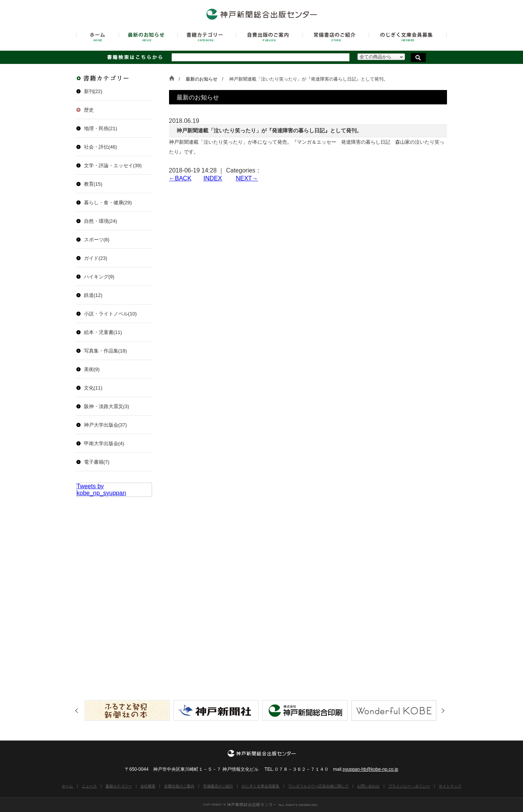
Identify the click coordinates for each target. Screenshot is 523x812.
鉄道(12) (93, 295)
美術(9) (92, 369)
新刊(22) (93, 91)
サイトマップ (450, 786)
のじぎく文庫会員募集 (261, 786)
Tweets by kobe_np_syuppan (102, 490)
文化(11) (93, 388)
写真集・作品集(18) (106, 351)
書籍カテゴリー (119, 786)
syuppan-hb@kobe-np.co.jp (370, 769)
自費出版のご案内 (179, 786)
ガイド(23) (96, 258)
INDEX (213, 178)
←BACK (180, 178)
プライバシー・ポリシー (409, 786)
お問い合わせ (368, 786)
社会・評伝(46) (101, 147)
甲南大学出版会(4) (104, 443)
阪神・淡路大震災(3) (107, 406)
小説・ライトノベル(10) (110, 314)
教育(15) (93, 184)
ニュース (89, 786)
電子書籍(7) (97, 462)
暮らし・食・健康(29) (108, 203)
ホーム (67, 786)
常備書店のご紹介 (218, 786)
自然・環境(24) (101, 221)
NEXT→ (247, 178)
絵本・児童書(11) (103, 332)
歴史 (89, 110)
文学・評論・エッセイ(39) (113, 165)
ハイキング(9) (99, 277)
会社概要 (148, 786)
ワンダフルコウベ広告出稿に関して (318, 786)
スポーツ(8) (97, 240)
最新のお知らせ (202, 79)
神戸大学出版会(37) (106, 425)
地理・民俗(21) (101, 128)
